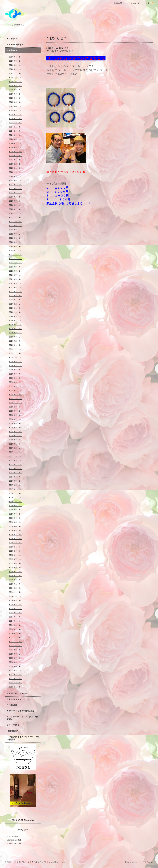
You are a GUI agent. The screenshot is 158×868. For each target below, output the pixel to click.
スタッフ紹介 (13, 725)
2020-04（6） (15, 333)
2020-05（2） (15, 329)
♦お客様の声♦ (13, 731)
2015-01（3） (15, 584)
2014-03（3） (15, 625)
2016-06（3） (15, 518)
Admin (150, 862)
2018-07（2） (15, 419)
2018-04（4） (15, 432)
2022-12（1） (15, 213)
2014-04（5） (15, 621)
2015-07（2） (15, 559)
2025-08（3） (15, 90)
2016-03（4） (15, 530)
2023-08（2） (15, 180)
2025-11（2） (15, 77)
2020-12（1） (15, 304)
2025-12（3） (15, 73)
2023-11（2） (15, 168)
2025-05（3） (15, 102)
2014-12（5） (15, 588)
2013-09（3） (15, 650)
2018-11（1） (15, 403)
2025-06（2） (15, 98)
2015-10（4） (15, 551)
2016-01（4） (15, 539)
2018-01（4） (15, 444)
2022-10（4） (15, 222)
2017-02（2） (15, 485)
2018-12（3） (15, 399)
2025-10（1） (15, 82)
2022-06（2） (15, 238)
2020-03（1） (15, 337)
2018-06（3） (15, 423)
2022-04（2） (15, 242)
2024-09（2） (15, 135)
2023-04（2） (15, 197)
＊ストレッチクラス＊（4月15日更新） (22, 718)
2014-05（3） (15, 617)
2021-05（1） (15, 283)
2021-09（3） (15, 267)
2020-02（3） (15, 341)
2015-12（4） (15, 543)
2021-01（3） (15, 300)
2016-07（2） (15, 514)
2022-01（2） (15, 250)
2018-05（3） (15, 427)
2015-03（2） (15, 576)
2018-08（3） (15, 415)
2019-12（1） (15, 349)
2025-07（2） (15, 94)
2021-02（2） (15, 296)
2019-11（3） (15, 353)
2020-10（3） (15, 312)
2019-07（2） (15, 370)
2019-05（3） (15, 378)
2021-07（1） (15, 275)
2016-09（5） (15, 506)
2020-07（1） (15, 320)
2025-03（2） (15, 110)
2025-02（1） (15, 114)
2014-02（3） (15, 629)
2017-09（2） (15, 460)
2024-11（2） (15, 127)
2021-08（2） (15, 271)
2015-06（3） (15, 563)
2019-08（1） (15, 366)
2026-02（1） (15, 65)
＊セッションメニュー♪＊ (19, 699)
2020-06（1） (15, 324)
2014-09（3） (15, 600)
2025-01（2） (15, 119)
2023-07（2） (15, 184)
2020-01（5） (15, 345)
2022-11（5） (15, 217)
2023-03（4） (15, 201)
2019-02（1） (15, 390)
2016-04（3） (15, 526)
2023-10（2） (15, 172)
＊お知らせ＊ (13, 50)
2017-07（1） (15, 464)
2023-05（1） (15, 193)
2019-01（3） (15, 394)
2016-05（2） (15, 522)
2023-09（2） (15, 176)
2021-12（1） (15, 254)
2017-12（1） (15, 448)
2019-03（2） (15, 386)
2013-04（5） (15, 666)
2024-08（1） (15, 139)
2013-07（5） (15, 658)
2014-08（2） (15, 604)
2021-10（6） (15, 263)
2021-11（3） (15, 259)
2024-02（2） (15, 156)
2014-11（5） (15, 592)
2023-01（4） (15, 209)
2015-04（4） (15, 572)
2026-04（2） (15, 57)
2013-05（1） (15, 662)
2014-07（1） (15, 609)
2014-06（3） (15, 613)
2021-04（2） (15, 287)
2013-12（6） (15, 637)
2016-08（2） (15, 510)
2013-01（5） (15, 679)
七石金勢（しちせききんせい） (27, 862)
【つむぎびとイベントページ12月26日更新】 (23, 738)
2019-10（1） (15, 357)
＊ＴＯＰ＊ (12, 39)
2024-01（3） (15, 160)
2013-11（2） (15, 642)
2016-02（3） (15, 534)
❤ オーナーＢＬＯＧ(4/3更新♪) (22, 711)
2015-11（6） (15, 547)
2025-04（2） (15, 106)
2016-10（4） (15, 502)
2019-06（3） (15, 374)
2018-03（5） (15, 436)
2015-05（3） (15, 567)
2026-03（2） (15, 61)
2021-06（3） (15, 279)
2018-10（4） (15, 407)
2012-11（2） (15, 687)
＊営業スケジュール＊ (17, 694)
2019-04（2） (15, 382)
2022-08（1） (15, 230)
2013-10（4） (15, 646)
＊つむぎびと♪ (14, 705)
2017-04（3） (15, 477)
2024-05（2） (15, 147)
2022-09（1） (15, 226)
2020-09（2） (15, 316)
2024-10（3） (15, 131)
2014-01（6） (15, 633)
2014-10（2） (15, 596)
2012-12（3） (15, 683)
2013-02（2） (15, 674)
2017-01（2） (15, 489)
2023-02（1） (15, 205)
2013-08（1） (15, 654)
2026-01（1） (15, 69)
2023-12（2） (15, 164)
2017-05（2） (15, 473)
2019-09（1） (15, 362)
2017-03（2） (15, 481)
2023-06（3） (15, 189)
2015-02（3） (15, 580)
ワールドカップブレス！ (60, 51)
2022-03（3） (15, 246)
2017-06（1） (15, 469)
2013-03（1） (15, 670)
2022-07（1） (15, 234)
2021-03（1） (15, 292)
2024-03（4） (15, 152)
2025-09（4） (15, 86)
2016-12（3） (15, 493)
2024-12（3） (15, 123)
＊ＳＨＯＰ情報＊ (15, 45)
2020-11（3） (15, 308)
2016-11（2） (15, 497)
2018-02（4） (15, 440)
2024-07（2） (15, 143)
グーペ (141, 862)
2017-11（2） (15, 452)
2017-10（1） (15, 456)
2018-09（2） (15, 411)
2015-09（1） (15, 555)
